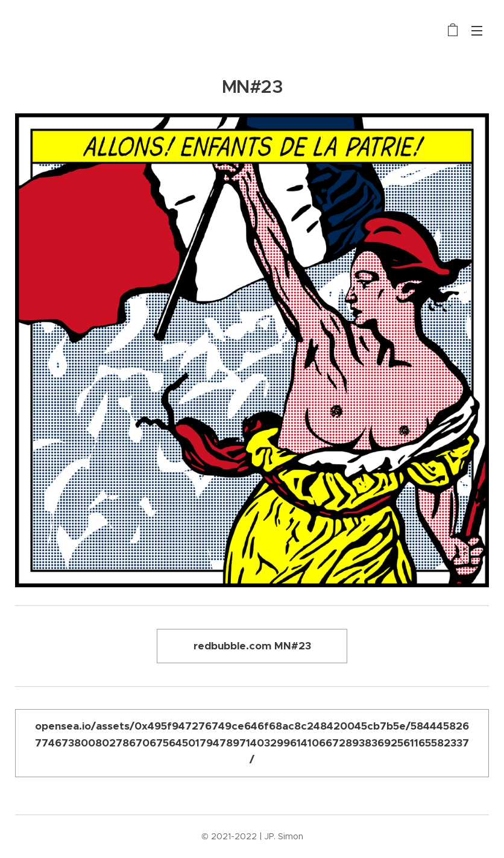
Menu (477, 31)
